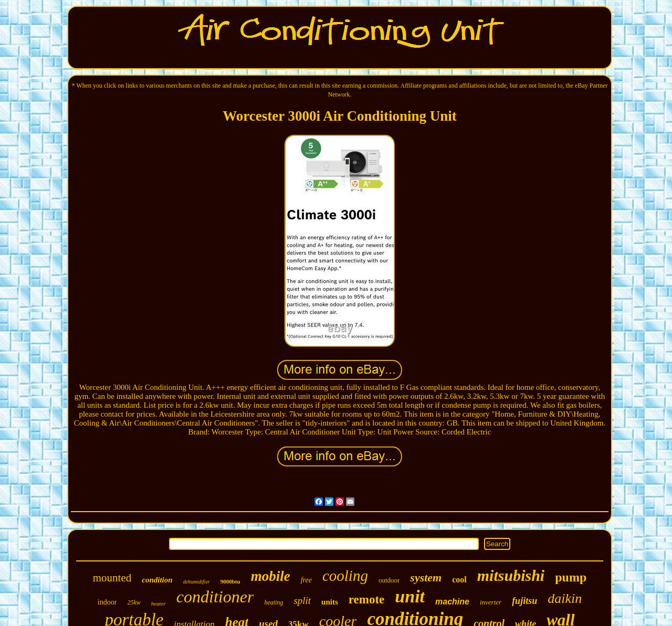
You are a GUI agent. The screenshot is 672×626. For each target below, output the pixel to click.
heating (274, 602)
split (302, 601)
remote (367, 600)
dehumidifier (197, 582)
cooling (345, 576)
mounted (112, 578)
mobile (271, 576)
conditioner (215, 597)
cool (459, 580)
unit (410, 596)
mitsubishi (511, 575)
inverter (491, 602)
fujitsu (524, 601)
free (306, 580)
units (330, 602)
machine (452, 602)
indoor (107, 602)
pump (571, 577)
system (426, 577)
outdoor (389, 580)
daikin (565, 598)
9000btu (230, 581)
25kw (134, 602)
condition (157, 580)
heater (159, 603)
